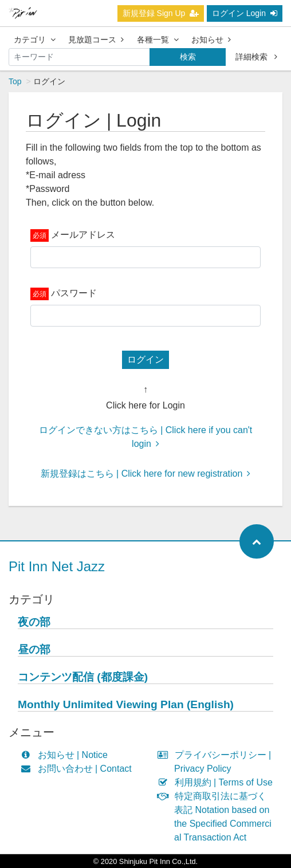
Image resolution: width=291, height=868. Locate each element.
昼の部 (34, 649)
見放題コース (96, 40)
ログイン (145, 360)
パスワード (74, 293)
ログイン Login (245, 13)
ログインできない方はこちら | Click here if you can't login (146, 437)
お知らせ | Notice (67, 755)
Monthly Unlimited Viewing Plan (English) (126, 704)
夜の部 (34, 622)
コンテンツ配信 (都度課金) (83, 677)
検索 (188, 57)
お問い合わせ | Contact (79, 769)
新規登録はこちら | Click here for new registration (146, 474)
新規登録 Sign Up (161, 13)
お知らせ (211, 40)
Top (15, 81)
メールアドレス (83, 235)
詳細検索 (256, 57)
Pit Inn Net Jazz (57, 566)
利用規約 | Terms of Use (218, 782)
